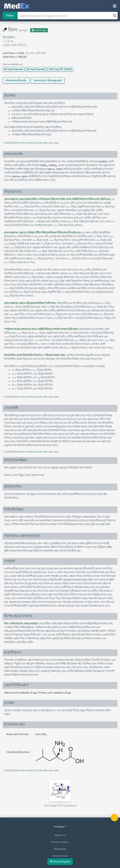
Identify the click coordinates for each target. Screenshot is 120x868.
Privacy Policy (60, 842)
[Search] (115, 16)
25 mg (36, 69)
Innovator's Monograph (48, 80)
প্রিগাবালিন (9, 37)
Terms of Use (60, 856)
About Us (60, 835)
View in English (60, 862)
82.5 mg (60, 69)
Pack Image (39, 30)
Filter (10, 16)
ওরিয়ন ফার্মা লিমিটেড (15, 45)
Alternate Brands (16, 80)
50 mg (14, 69)
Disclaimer (60, 849)
